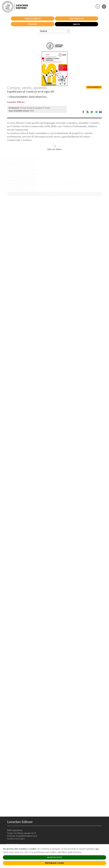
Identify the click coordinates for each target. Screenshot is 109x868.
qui (97, 849)
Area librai (14, 806)
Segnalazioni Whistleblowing (21, 816)
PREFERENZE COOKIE (54, 863)
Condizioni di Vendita (19, 821)
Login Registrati (76, 18)
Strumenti (33, 24)
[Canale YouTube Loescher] (25, 796)
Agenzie (76, 24)
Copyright (14, 819)
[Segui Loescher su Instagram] (15, 796)
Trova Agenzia (16, 804)
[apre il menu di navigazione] (104, 6)
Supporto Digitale (33, 18)
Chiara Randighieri (19, 97)
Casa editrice (15, 801)
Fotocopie (14, 824)
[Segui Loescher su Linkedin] (20, 796)
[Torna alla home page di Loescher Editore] (15, 7)
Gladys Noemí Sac (38, 97)
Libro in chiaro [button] (55, 148)
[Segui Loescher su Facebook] (10, 796)
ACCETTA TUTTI (55, 857)
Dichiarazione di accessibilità (21, 827)
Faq (12, 809)
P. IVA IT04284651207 (15, 840)
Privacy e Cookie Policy (19, 813)
